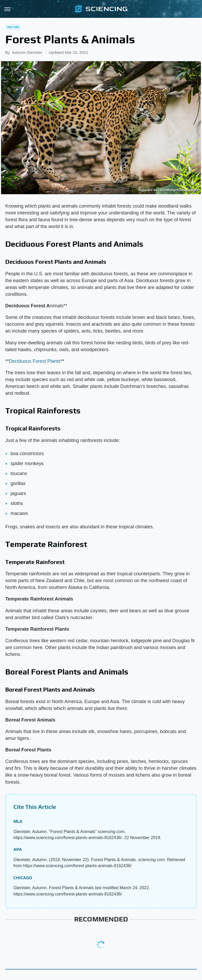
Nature (13, 27)
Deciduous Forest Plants (35, 361)
